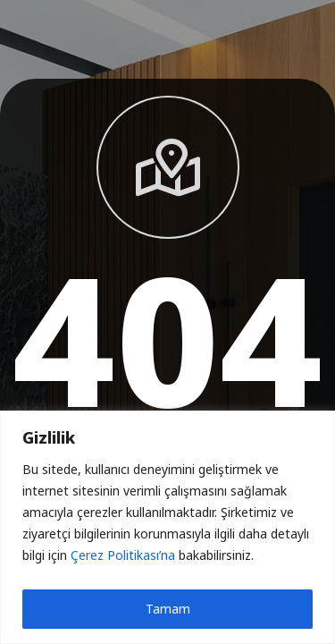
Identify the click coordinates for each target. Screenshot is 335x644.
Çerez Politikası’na (123, 555)
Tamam (168, 609)
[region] (167, 527)
